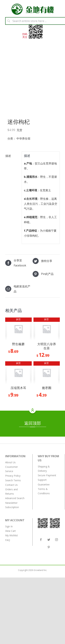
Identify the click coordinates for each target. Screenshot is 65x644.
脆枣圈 (47, 388)
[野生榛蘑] (18, 329)
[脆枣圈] (47, 373)
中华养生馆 (23, 138)
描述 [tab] (8, 156)
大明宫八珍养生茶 (47, 346)
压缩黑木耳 (18, 388)
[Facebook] (41, 540)
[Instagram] (57, 540)
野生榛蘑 (18, 344)
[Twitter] (49, 540)
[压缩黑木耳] (18, 373)
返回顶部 (33, 424)
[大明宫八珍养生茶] (47, 329)
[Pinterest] (49, 547)
